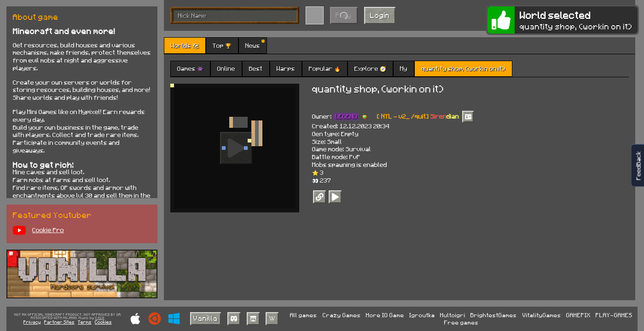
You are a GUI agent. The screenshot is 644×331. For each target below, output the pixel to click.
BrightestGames (494, 315)
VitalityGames (542, 315)
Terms (85, 322)
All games (304, 315)
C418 (100, 318)
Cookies (103, 322)
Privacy (32, 322)
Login (380, 15)
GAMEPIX (578, 315)
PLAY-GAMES (614, 315)
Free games (461, 322)
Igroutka (422, 315)
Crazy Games (342, 315)
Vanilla (206, 318)
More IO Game (385, 315)
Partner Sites (59, 322)
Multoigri (453, 315)
